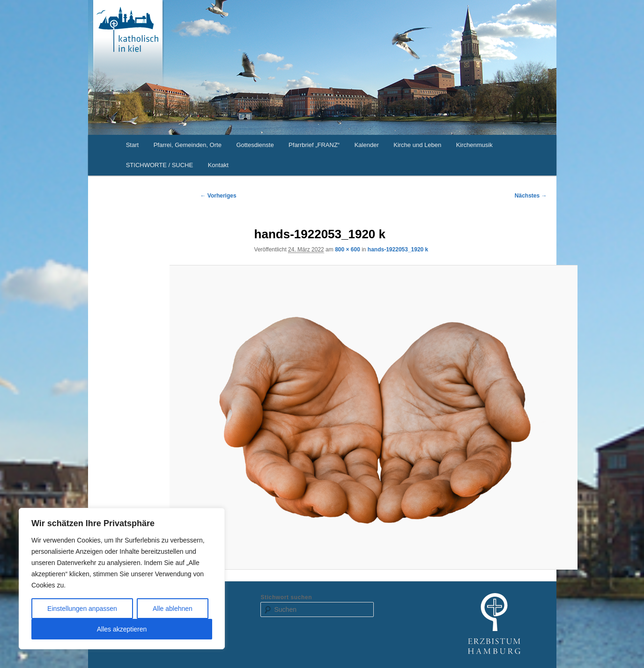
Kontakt (218, 165)
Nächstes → (531, 196)
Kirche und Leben (417, 145)
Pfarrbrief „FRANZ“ (314, 145)
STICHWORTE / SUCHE (160, 165)
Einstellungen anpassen (82, 609)
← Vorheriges (218, 196)
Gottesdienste (255, 145)
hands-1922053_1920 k (398, 250)
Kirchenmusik (474, 145)
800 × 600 (348, 250)
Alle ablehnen (173, 609)
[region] (122, 579)
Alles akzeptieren (122, 629)
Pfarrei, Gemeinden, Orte (188, 145)
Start (132, 145)
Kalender (367, 145)
